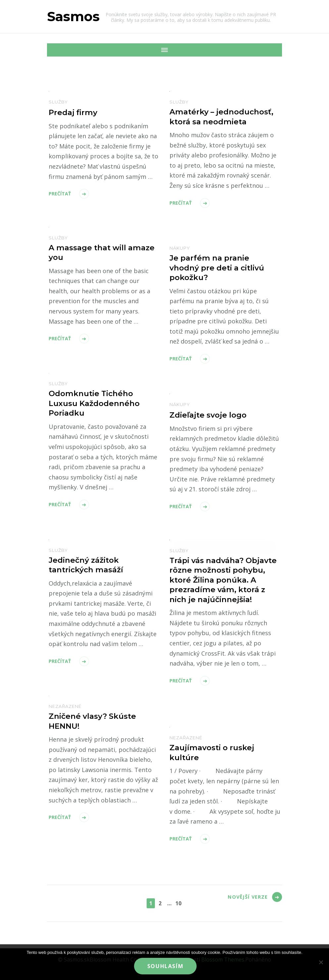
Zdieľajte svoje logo (211, 415)
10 (180, 903)
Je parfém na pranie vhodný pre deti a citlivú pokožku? (221, 269)
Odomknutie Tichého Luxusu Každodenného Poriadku (96, 404)
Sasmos (73, 16)
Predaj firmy (74, 112)
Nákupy (180, 248)
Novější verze (244, 902)
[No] (321, 962)
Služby (58, 102)
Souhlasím (166, 967)
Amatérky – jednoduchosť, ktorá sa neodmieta (224, 117)
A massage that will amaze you (90, 253)
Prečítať (60, 193)
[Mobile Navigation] (54, 50)
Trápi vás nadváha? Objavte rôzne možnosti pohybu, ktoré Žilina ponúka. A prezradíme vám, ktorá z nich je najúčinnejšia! (220, 587)
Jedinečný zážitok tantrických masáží (88, 565)
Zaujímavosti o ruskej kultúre (214, 753)
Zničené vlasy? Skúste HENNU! (95, 722)
